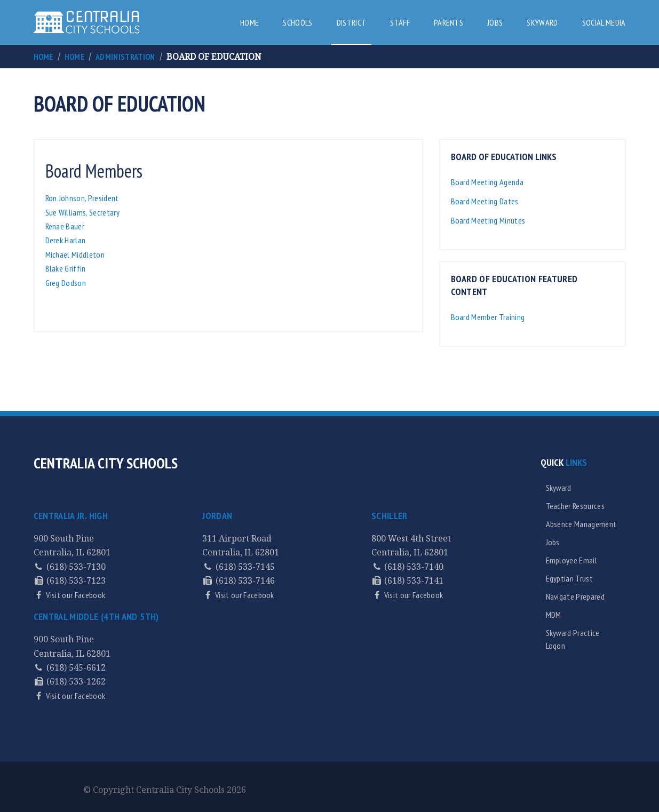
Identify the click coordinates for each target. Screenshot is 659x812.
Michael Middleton (75, 254)
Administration (125, 57)
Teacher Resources (575, 506)
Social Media (604, 22)
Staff (400, 22)
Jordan (217, 516)
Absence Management (581, 524)
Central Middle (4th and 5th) (96, 616)
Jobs (495, 22)
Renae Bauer (67, 226)
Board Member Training (488, 317)
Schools (297, 22)
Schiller (390, 516)
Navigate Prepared (575, 596)
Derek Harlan (66, 240)
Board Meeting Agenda (487, 182)
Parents (448, 22)
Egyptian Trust (569, 578)
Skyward (542, 22)
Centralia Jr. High (71, 516)
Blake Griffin (66, 268)
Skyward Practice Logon (573, 639)
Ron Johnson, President (82, 198)
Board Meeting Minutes (488, 220)
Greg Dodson (66, 283)
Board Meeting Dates (485, 201)
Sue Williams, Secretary (82, 212)
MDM (554, 615)
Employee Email (571, 560)
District (352, 22)
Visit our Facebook (75, 595)
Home (249, 22)
